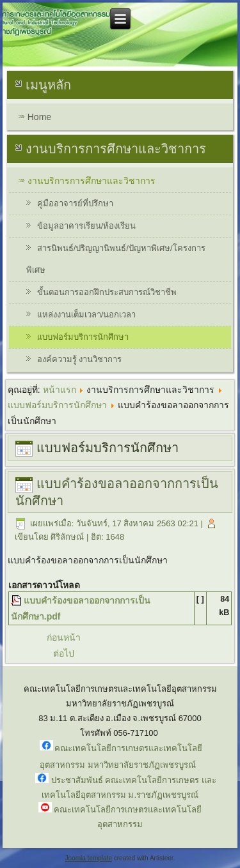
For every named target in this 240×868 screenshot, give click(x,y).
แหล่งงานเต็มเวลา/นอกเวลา (87, 315)
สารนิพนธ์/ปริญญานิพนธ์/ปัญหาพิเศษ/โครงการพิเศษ (116, 259)
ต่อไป (64, 653)
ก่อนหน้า (64, 637)
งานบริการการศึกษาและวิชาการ (92, 181)
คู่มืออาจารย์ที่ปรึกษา (75, 203)
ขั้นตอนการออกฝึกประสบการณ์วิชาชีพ (107, 292)
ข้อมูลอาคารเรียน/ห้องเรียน (87, 226)
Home (39, 117)
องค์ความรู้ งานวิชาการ (80, 359)
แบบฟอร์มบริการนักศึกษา (83, 337)
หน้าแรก (60, 390)
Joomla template (89, 858)
